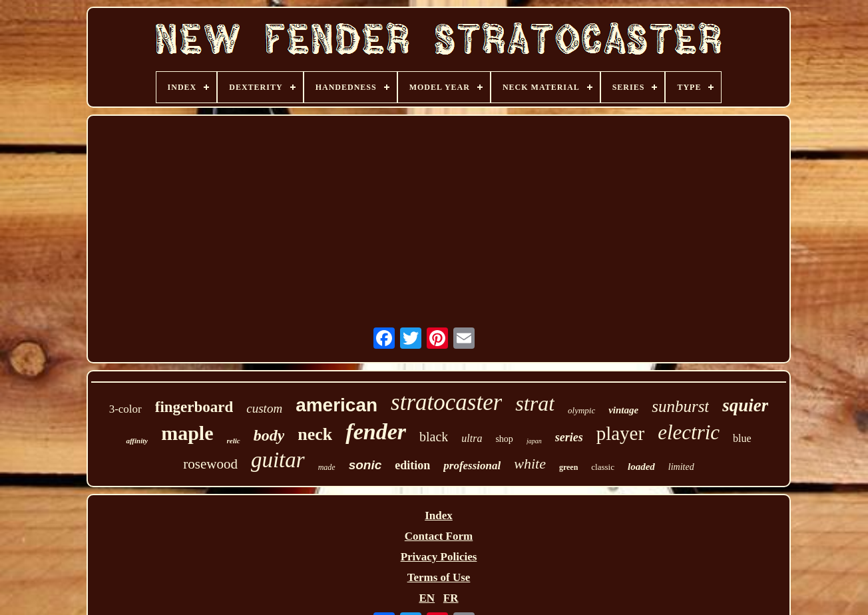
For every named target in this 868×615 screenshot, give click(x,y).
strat (535, 403)
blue (742, 438)
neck (315, 434)
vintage (623, 410)
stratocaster (446, 402)
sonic (365, 465)
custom (264, 408)
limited (681, 467)
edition (412, 465)
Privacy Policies (439, 557)
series (569, 437)
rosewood (210, 464)
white (530, 464)
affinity (137, 441)
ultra (472, 438)
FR (451, 598)
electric (689, 432)
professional (472, 466)
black (434, 437)
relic (234, 441)
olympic (581, 410)
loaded (641, 467)
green (568, 467)
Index (439, 515)
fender (376, 432)
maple (187, 433)
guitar (278, 460)
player (620, 433)
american (336, 405)
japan (534, 441)
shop (504, 439)
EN (427, 598)
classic (603, 467)
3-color (125, 409)
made (327, 467)
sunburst (680, 406)
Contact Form (439, 536)
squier (745, 405)
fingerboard (194, 407)
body (269, 435)
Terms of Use (439, 577)
